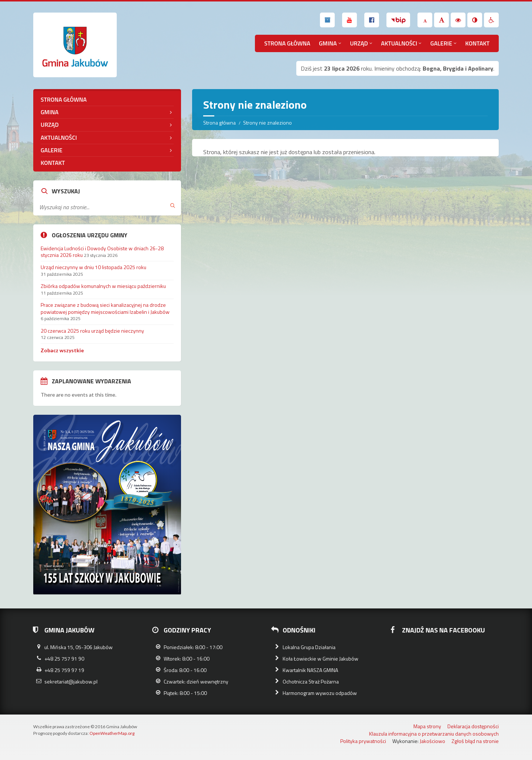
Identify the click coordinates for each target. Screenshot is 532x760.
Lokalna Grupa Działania (309, 647)
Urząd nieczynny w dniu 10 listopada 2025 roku (93, 267)
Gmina (328, 43)
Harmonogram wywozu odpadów (320, 693)
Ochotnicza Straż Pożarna (311, 681)
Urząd (359, 43)
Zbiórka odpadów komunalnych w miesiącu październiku (103, 286)
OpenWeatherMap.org (112, 733)
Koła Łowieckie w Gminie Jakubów (320, 659)
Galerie (441, 43)
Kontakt (477, 43)
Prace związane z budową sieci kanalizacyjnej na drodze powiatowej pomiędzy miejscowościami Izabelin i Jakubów (105, 308)
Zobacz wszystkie (62, 350)
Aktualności (399, 43)
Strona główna (287, 43)
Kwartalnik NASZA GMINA (310, 670)
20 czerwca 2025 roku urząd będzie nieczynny (92, 331)
